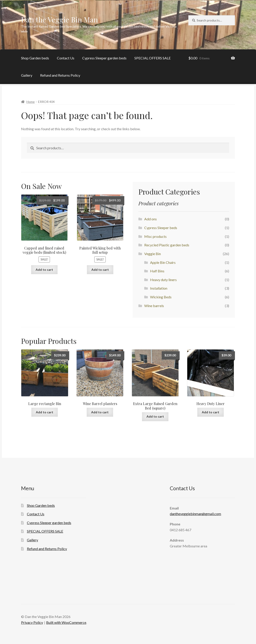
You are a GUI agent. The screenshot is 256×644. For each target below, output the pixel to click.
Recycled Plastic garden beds (167, 245)
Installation (159, 288)
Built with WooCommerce (66, 622)
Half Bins (157, 271)
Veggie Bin (153, 254)
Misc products (155, 236)
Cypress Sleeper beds (161, 228)
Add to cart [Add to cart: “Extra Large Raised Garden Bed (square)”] (155, 416)
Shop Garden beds (35, 58)
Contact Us (66, 58)
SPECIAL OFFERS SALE (153, 58)
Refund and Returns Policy (60, 75)
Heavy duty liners (163, 280)
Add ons (151, 219)
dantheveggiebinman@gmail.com (195, 514)
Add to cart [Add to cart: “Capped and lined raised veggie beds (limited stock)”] (44, 270)
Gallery (27, 75)
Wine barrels (154, 306)
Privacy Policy (32, 622)
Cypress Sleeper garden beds (104, 58)
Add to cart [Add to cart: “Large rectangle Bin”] (45, 412)
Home (31, 102)
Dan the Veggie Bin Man (59, 19)
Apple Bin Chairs (163, 262)
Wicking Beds (161, 297)
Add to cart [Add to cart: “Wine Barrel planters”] (100, 412)
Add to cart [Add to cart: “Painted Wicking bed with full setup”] (100, 270)
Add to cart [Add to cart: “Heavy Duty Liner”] (211, 412)
